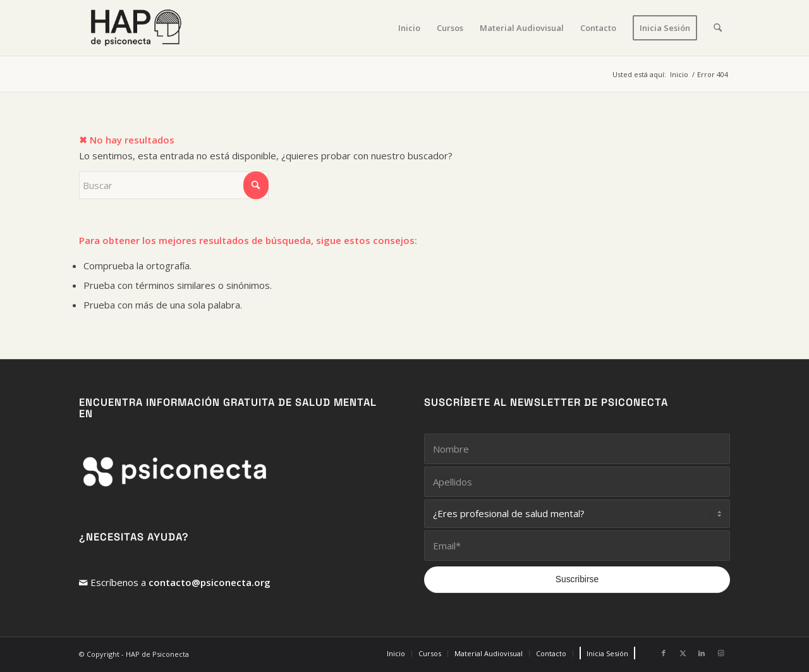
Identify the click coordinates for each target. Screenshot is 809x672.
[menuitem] (409, 28)
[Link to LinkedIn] (702, 653)
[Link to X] (683, 653)
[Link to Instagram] (721, 653)
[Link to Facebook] (664, 653)
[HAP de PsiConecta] (136, 28)
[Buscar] (718, 28)
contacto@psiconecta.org (210, 582)
